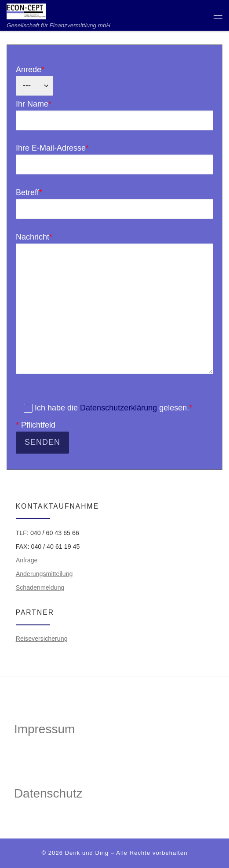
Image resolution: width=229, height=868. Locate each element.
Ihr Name (114, 115)
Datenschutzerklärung (118, 408)
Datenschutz (48, 793)
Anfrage (27, 560)
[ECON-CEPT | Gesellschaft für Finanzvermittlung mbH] (26, 11)
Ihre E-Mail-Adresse (114, 159)
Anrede (35, 81)
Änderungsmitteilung (44, 574)
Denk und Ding (87, 853)
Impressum (44, 729)
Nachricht (114, 303)
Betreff (114, 203)
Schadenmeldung (40, 587)
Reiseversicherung (42, 639)
